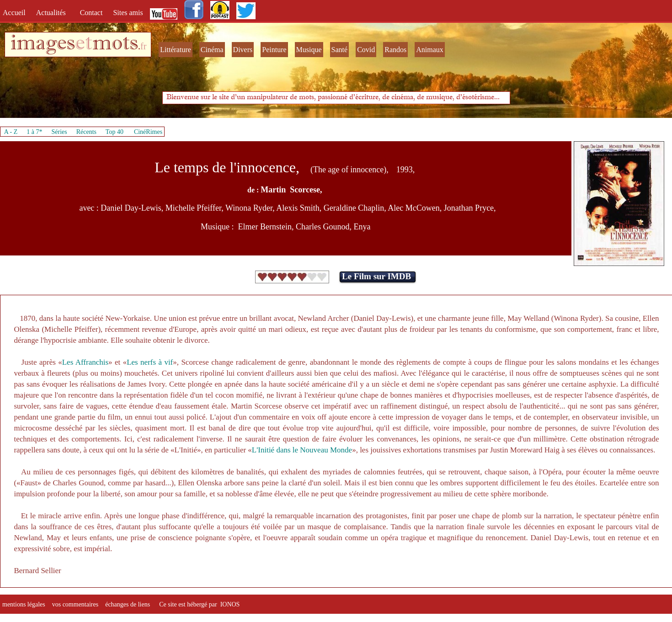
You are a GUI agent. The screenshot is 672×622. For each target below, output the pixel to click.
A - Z (11, 132)
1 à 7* (34, 132)
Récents (86, 132)
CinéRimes (148, 132)
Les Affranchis (85, 362)
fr (143, 46)
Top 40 (115, 132)
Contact (92, 13)
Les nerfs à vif (150, 362)
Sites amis (128, 13)
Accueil (16, 13)
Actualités (54, 13)
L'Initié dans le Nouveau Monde (302, 450)
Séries (59, 132)
